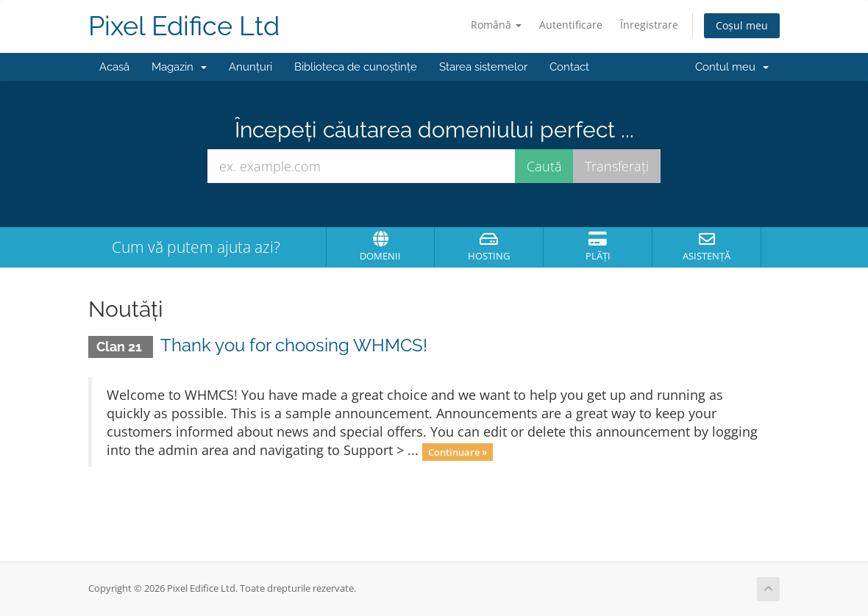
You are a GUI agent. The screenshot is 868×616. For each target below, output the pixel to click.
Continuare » (458, 451)
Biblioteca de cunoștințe (356, 67)
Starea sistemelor (483, 67)
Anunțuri (250, 67)
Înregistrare (649, 25)
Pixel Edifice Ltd (184, 26)
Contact (569, 67)
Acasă (114, 67)
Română (496, 25)
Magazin (179, 67)
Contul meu (732, 67)
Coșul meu (742, 25)
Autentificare (571, 25)
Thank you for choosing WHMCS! (294, 345)
